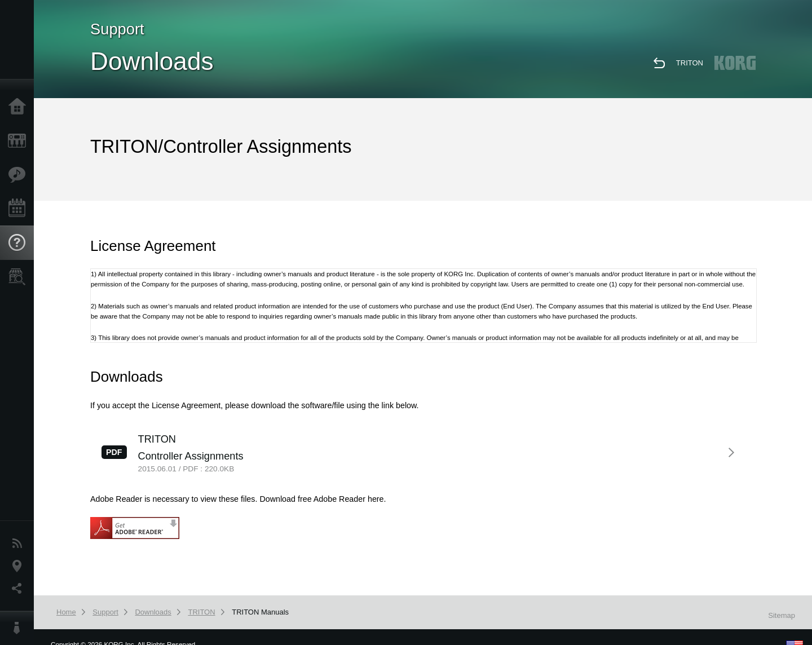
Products (20, 141)
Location (20, 566)
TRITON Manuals (260, 612)
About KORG (20, 628)
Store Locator (20, 277)
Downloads (153, 612)
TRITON (690, 63)
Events (20, 209)
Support (20, 243)
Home (20, 107)
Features (20, 175)
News (20, 544)
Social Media (20, 589)
